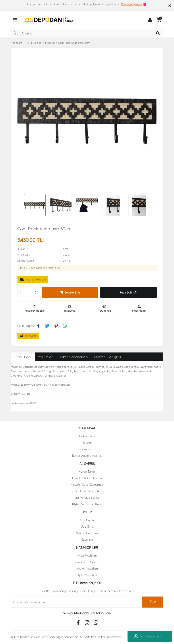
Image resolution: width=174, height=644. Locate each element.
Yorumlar (45, 357)
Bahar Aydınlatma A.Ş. (87, 456)
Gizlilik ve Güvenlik (87, 491)
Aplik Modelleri (87, 575)
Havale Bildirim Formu (87, 478)
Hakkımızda (87, 436)
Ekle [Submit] (153, 602)
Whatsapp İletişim (150, 636)
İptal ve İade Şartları (87, 498)
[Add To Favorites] (35, 310)
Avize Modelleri (87, 555)
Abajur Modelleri (87, 568)
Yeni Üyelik (87, 520)
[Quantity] (28, 292)
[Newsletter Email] (76, 602)
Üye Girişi (87, 527)
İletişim (87, 443)
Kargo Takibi (87, 472)
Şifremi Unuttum (87, 533)
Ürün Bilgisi (23, 357)
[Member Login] (150, 20)
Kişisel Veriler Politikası (87, 504)
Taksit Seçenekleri (73, 357)
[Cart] (159, 20)
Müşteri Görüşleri (108, 357)
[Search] (87, 33)
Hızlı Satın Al (129, 292)
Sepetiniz (87, 540)
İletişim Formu (87, 449)
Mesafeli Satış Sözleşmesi (87, 485)
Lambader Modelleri (87, 562)
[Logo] (49, 20)
